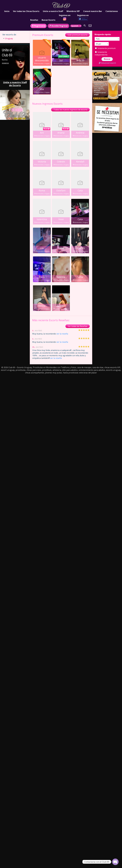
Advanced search (107, 63)
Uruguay (9, 38)
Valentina (42, 219)
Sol (61, 60)
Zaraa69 (61, 306)
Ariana (61, 133)
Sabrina (61, 277)
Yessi (61, 219)
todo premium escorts (77, 35)
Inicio (7, 11)
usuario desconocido (42, 59)
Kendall (80, 162)
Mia (42, 89)
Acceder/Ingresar (58, 26)
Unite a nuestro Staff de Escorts (15, 84)
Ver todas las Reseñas (78, 326)
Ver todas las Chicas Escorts (26, 11)
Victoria (42, 162)
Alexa (61, 248)
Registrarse (38, 26)
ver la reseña (62, 334)
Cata (80, 191)
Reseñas (34, 20)
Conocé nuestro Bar (93, 11)
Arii (42, 133)
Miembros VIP (73, 11)
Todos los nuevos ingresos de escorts (70, 110)
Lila (42, 248)
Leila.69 (80, 60)
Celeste (61, 162)
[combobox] (107, 39)
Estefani (61, 191)
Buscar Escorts (48, 20)
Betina (42, 306)
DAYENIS (80, 248)
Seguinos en (65, 17)
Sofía (80, 277)
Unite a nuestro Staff (53, 11)
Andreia (80, 133)
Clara (42, 277)
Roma (42, 191)
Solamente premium (105, 48)
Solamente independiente (101, 53)
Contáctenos (112, 11)
